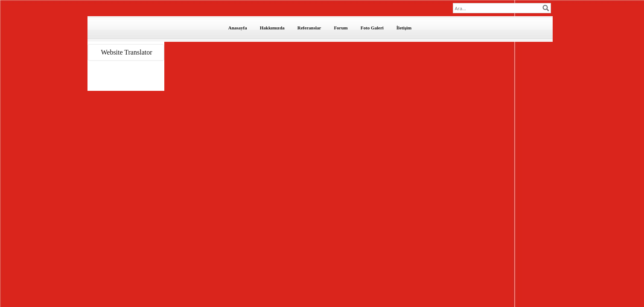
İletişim (404, 28)
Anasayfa (238, 28)
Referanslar (309, 28)
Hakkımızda (272, 28)
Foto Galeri (372, 28)
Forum (341, 28)
